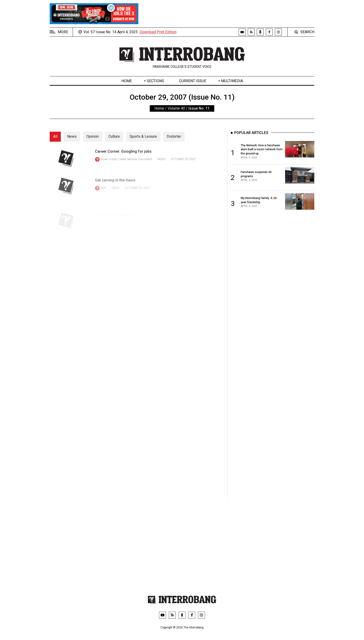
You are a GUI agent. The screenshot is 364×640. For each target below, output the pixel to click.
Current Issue (193, 81)
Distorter (174, 136)
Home (127, 81)
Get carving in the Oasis (115, 188)
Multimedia (232, 81)
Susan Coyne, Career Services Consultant (126, 163)
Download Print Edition (158, 32)
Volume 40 (176, 108)
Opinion (93, 136)
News (72, 136)
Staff (103, 196)
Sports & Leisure (143, 136)
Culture (114, 136)
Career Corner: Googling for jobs (123, 156)
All (55, 136)
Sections (155, 81)
